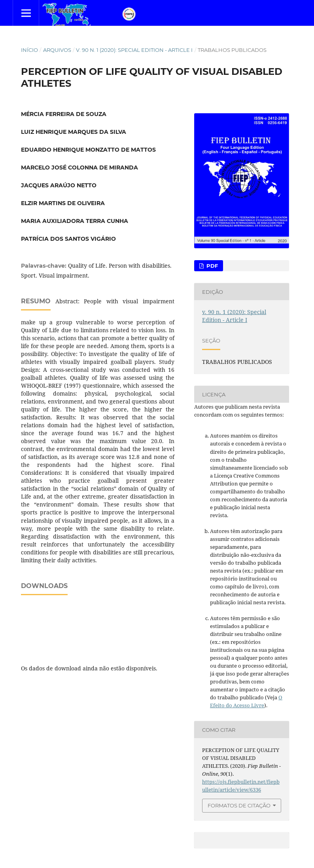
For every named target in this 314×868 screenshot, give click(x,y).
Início (29, 50)
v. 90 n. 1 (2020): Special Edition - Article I (134, 50)
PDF (211, 266)
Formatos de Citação (239, 805)
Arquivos (57, 50)
